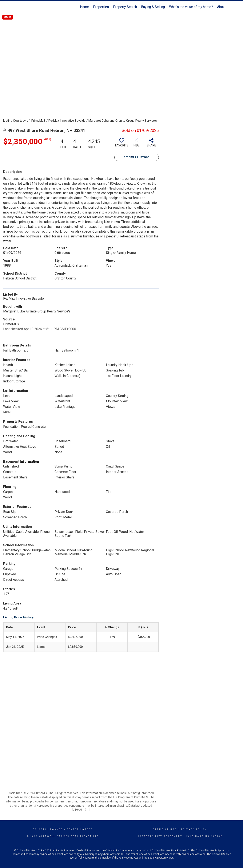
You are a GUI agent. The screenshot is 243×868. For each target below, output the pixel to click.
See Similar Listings (137, 157)
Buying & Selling (153, 7)
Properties (101, 7)
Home (84, 7)
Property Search (125, 7)
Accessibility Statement (160, 836)
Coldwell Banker (48, 829)
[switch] (122, 144)
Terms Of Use (165, 829)
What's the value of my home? (191, 7)
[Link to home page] (22, 7)
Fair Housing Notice (204, 836)
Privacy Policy (194, 829)
